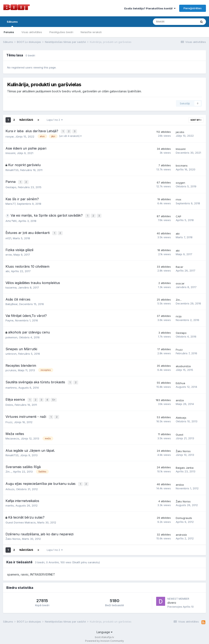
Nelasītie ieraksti (91, 32)
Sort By (196, 120)
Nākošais (26, 120)
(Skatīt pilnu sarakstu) (86, 559)
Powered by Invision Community (104, 638)
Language (104, 629)
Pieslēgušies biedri (61, 32)
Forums (9, 32)
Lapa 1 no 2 (55, 120)
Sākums (12, 23)
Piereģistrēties (193, 8)
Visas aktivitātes (32, 32)
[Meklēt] (175, 22)
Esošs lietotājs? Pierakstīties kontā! (150, 8)
